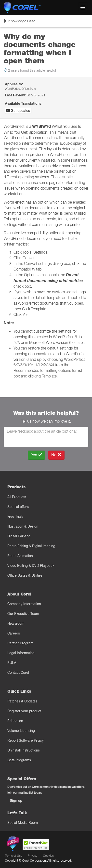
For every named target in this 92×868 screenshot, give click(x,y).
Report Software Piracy (26, 740)
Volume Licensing (21, 731)
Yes (36, 455)
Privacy (33, 856)
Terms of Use (13, 856)
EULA (12, 663)
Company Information (24, 604)
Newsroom (16, 623)
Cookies (48, 856)
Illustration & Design (23, 526)
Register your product (24, 711)
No (56, 455)
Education (15, 721)
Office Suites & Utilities (25, 575)
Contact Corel (18, 673)
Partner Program (20, 643)
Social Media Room (23, 823)
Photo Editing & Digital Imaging (31, 546)
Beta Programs (19, 760)
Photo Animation (20, 556)
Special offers (18, 507)
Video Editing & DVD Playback (31, 566)
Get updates (18, 111)
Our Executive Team (23, 614)
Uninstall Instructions (24, 750)
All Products (17, 497)
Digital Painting (19, 536)
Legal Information (21, 653)
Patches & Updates (22, 701)
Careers (14, 633)
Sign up (16, 801)
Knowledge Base (19, 23)
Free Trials (15, 517)
